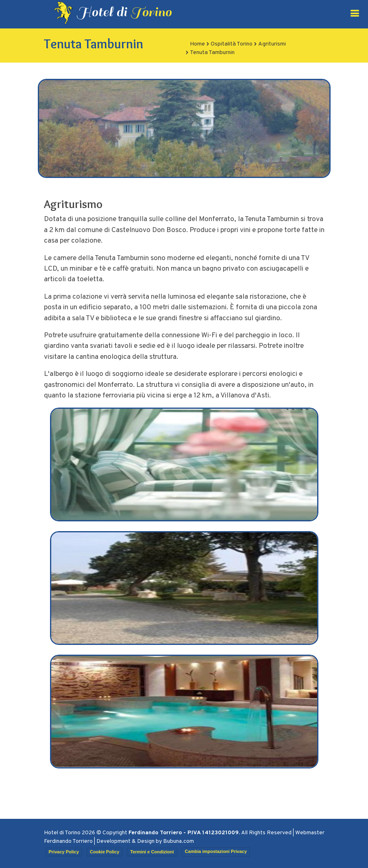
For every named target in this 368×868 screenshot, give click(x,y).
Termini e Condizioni (152, 852)
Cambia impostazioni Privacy (216, 851)
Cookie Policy (105, 852)
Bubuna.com (179, 841)
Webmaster (310, 833)
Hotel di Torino (62, 833)
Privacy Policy (64, 852)
